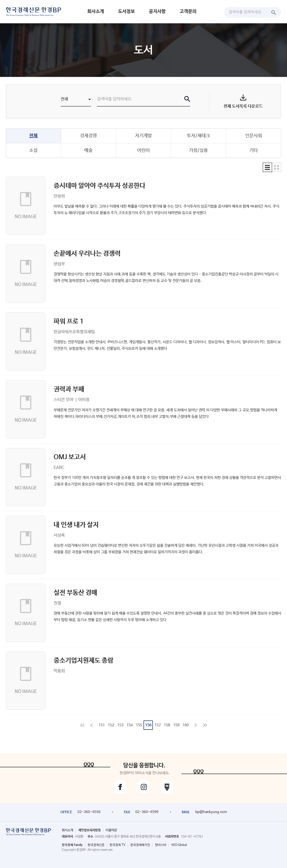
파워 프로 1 (69, 321)
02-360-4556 (89, 812)
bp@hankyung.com (211, 812)
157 (158, 725)
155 (139, 725)
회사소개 (96, 12)
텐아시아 (161, 845)
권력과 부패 (69, 389)
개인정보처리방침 (89, 830)
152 (111, 725)
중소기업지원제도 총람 (84, 661)
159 (176, 725)
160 (186, 725)
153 (120, 725)
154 (130, 725)
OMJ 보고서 (70, 457)
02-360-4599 (147, 812)
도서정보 (126, 12)
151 (102, 725)
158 (167, 725)
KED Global (179, 845)
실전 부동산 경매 (75, 593)
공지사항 (157, 12)
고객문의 (188, 12)
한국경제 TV (117, 845)
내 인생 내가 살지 (76, 525)
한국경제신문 (96, 845)
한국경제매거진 (140, 845)
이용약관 (111, 830)
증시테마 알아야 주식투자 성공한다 (100, 186)
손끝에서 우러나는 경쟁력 (87, 254)
